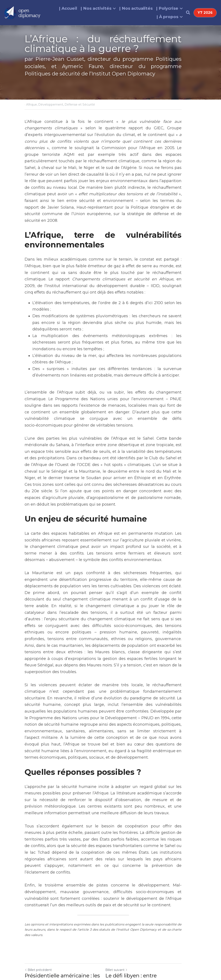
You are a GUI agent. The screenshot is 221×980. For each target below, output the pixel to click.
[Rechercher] (188, 13)
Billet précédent (38, 905)
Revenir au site (37, 931)
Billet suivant (124, 905)
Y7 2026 (205, 13)
